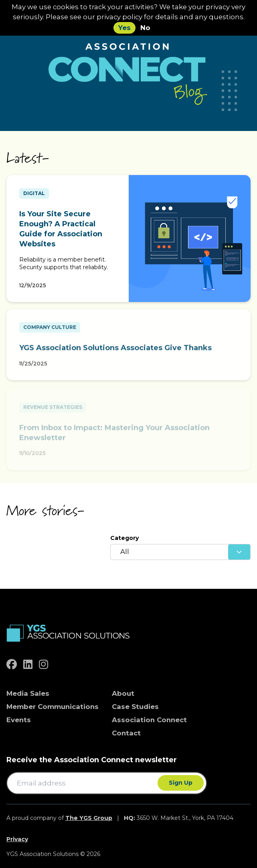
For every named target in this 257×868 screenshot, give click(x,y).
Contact (126, 733)
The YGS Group (89, 818)
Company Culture (50, 329)
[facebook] (12, 665)
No (145, 28)
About (123, 693)
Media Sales (28, 693)
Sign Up (181, 783)
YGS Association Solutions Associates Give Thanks (115, 350)
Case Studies (135, 707)
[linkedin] (28, 665)
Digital (34, 193)
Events (19, 720)
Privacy (17, 839)
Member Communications (53, 707)
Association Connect (149, 720)
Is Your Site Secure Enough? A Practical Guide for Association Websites (61, 229)
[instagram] (44, 665)
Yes (124, 28)
